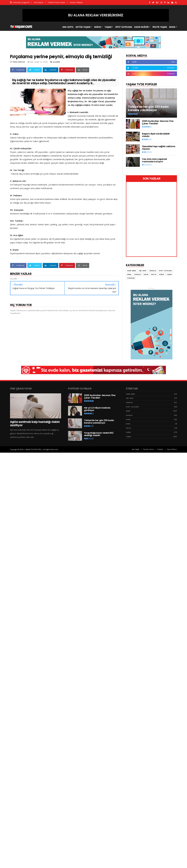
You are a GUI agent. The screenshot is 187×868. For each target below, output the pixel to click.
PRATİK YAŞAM (160, 27)
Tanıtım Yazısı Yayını (56, 2)
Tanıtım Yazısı (148, 449)
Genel (129, 274)
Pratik (154, 274)
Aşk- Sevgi (143, 271)
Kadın (146, 274)
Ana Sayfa (38, 2)
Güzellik (56, 62)
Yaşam (169, 274)
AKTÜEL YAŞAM (83, 27)
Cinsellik (153, 271)
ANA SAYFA (68, 27)
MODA (172, 27)
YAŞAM (108, 27)
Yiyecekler (131, 278)
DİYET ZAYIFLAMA (124, 27)
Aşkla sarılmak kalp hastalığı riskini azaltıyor (35, 424)
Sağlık (161, 274)
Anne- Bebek (131, 271)
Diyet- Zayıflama (165, 271)
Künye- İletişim (76, 2)
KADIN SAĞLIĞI (142, 27)
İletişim (160, 449)
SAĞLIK (97, 27)
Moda (128, 424)
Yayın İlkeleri (172, 449)
